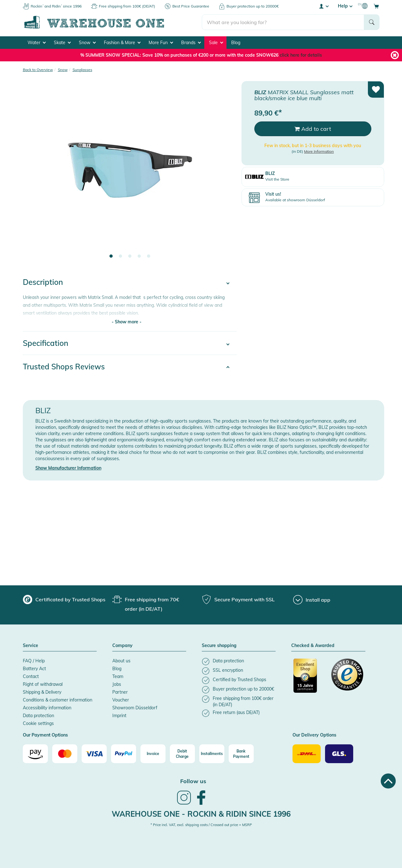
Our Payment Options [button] (45, 735)
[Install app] (312, 600)
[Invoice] (153, 754)
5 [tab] (149, 256)
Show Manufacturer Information (68, 468)
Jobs (117, 684)
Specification (46, 343)
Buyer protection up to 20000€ (253, 6)
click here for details (301, 55)
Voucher (121, 700)
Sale (216, 43)
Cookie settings (38, 723)
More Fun (161, 43)
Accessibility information (47, 708)
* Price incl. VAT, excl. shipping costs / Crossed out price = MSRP (201, 825)
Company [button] (122, 646)
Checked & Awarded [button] (313, 646)
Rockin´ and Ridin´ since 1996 (56, 6)
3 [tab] (130, 256)
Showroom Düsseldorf (135, 708)
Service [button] (31, 646)
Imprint (119, 716)
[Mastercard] (65, 754)
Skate (62, 43)
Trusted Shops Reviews (64, 367)
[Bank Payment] (241, 754)
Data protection (38, 716)
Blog (236, 43)
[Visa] (94, 754)
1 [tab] (111, 256)
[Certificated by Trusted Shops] (309, 679)
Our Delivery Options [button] (314, 735)
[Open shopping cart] (376, 6)
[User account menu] (323, 6)
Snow (87, 43)
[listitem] (239, 662)
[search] (283, 22)
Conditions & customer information (58, 700)
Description (43, 282)
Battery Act (34, 669)
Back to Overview (38, 70)
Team (118, 676)
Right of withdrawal (43, 684)
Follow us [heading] (193, 781)
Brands (191, 43)
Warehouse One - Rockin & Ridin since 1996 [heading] (201, 814)
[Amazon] (35, 754)
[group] (64, 599)
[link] (184, 804)
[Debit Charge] (182, 754)
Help (345, 6)
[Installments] (212, 754)
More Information (319, 151)
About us (121, 661)
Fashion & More (122, 43)
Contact (31, 676)
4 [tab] (139, 256)
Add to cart (313, 129)
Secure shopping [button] (219, 646)
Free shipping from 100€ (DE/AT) (127, 6)
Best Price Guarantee (191, 6)
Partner (120, 692)
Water (37, 43)
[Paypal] (124, 754)
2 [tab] (120, 256)
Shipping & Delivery (42, 692)
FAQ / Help (34, 661)
